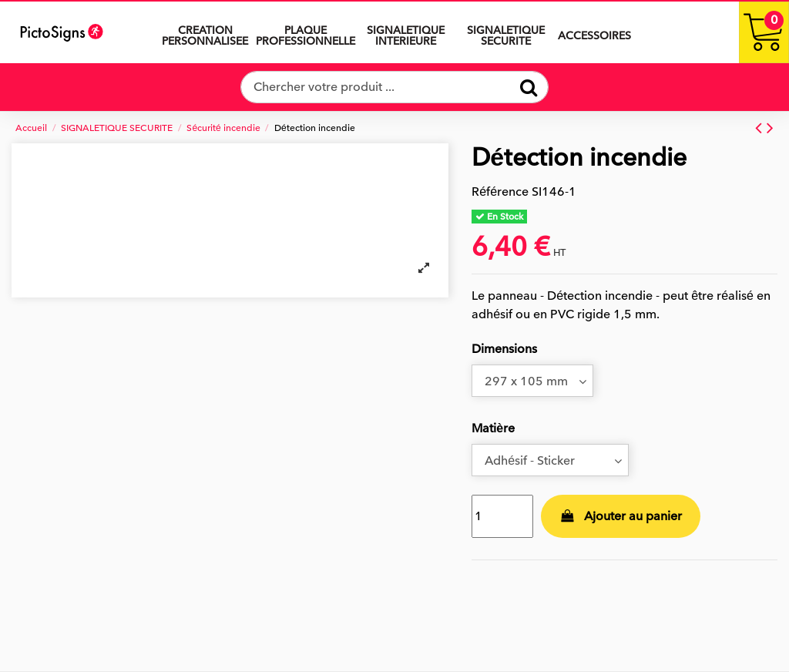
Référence (500, 192)
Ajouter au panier (621, 516)
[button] (405, 32)
